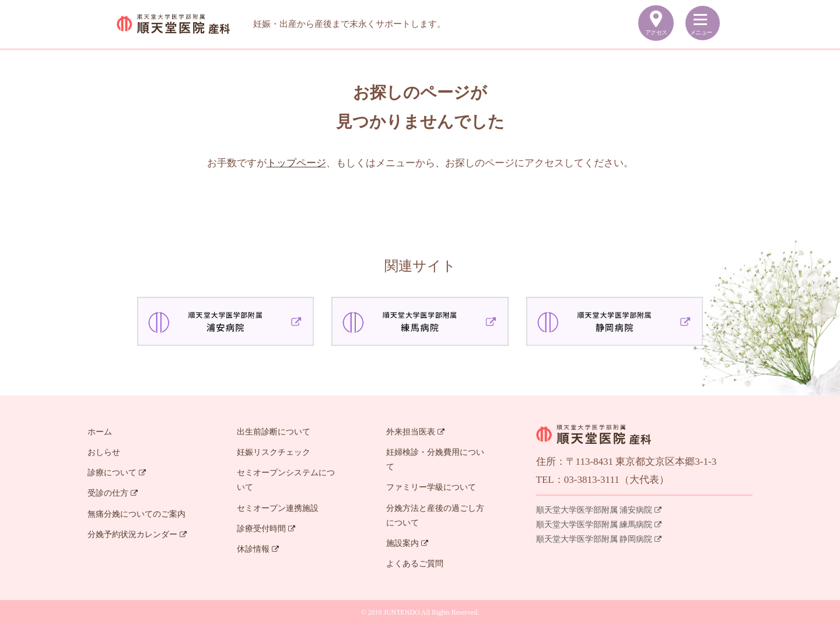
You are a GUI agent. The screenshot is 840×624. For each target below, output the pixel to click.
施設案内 (407, 543)
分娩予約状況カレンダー (137, 534)
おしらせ (104, 452)
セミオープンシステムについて (286, 480)
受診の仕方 (113, 493)
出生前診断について (274, 432)
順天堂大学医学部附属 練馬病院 (599, 525)
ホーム (100, 432)
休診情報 (258, 549)
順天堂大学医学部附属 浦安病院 (599, 510)
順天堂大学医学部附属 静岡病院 (599, 539)
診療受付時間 (266, 529)
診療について (117, 473)
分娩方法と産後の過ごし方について (435, 516)
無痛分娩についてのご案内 (136, 514)
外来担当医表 (415, 432)
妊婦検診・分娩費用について (435, 460)
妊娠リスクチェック (274, 452)
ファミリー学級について (431, 487)
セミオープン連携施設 (278, 508)
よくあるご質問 (415, 564)
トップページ (296, 163)
